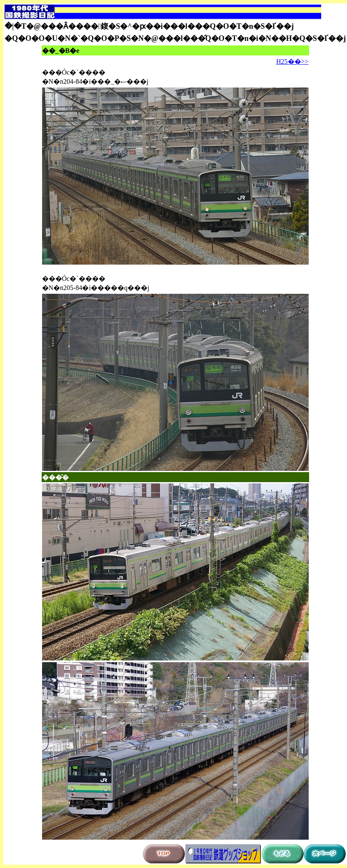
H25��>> (292, 61)
